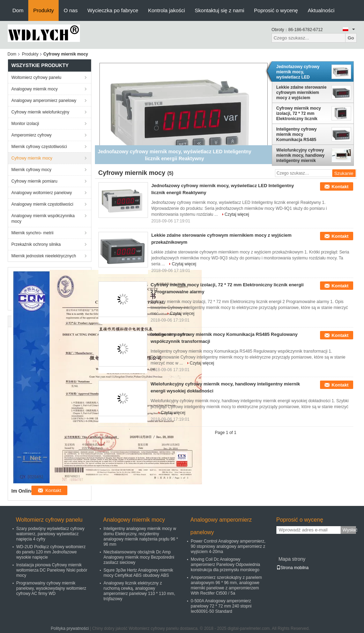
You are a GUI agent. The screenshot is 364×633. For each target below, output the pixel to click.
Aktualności (321, 10)
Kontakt (340, 187)
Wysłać (349, 530)
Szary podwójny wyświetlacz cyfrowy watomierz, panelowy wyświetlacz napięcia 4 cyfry (50, 534)
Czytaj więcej (237, 214)
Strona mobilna (293, 568)
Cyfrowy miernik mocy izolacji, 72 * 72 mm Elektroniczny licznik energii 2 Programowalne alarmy (301, 113)
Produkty (43, 10)
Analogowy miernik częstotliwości (42, 204)
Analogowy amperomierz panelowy (44, 101)
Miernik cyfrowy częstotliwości (39, 147)
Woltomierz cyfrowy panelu (36, 78)
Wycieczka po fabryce (113, 10)
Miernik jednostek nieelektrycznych (44, 256)
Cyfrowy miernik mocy (32, 158)
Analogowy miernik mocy (35, 89)
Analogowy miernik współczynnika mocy (43, 219)
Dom (18, 10)
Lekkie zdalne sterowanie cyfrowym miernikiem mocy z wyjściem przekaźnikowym (302, 93)
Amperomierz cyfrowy (32, 135)
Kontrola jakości (166, 10)
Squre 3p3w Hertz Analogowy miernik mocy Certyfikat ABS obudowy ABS (138, 573)
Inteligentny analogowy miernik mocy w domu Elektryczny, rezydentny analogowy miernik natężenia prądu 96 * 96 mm (141, 536)
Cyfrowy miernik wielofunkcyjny (40, 112)
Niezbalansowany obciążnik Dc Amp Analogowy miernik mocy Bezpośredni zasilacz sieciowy (139, 557)
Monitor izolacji (25, 124)
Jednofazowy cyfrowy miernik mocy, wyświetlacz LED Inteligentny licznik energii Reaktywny (298, 72)
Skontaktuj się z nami (220, 10)
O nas (70, 10)
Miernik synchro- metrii (33, 233)
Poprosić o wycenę (276, 10)
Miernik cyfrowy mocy (32, 170)
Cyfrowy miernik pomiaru (35, 181)
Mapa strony (292, 559)
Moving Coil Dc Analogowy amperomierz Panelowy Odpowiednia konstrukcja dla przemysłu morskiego (226, 565)
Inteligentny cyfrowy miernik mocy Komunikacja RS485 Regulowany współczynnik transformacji (297, 134)
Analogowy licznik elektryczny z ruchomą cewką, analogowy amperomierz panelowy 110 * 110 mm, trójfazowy (139, 591)
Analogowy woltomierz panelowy (42, 193)
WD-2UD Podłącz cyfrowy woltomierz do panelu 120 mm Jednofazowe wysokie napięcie (51, 552)
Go (351, 38)
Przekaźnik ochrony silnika (36, 244)
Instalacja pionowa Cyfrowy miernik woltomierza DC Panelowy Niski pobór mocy (52, 570)
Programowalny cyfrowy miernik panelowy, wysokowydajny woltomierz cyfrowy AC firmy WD (51, 588)
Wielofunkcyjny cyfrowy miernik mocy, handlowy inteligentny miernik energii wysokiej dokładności (300, 155)
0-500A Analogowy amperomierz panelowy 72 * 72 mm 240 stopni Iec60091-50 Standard (221, 606)
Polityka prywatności (70, 628)
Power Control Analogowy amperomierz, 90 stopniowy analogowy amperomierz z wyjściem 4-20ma (228, 546)
